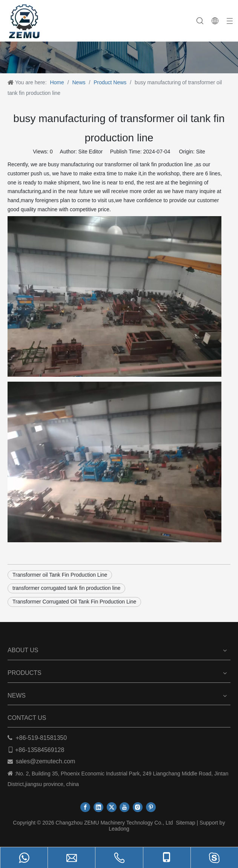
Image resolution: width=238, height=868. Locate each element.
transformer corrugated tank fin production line (66, 588)
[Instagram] (138, 807)
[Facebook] (85, 807)
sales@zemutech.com (46, 761)
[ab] (119, 49)
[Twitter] (112, 807)
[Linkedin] (98, 807)
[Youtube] (124, 807)
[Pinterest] (151, 807)
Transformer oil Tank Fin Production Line (60, 575)
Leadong (119, 829)
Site (201, 152)
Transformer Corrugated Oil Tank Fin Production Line (74, 602)
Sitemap (185, 823)
